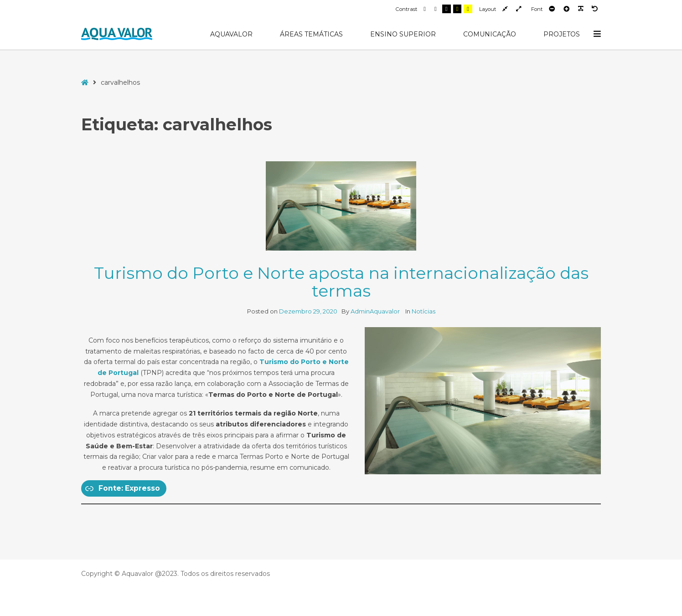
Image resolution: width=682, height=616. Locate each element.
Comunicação (490, 34)
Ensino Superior (403, 34)
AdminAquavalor (376, 311)
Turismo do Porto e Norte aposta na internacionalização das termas (341, 282)
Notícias (424, 311)
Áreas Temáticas (311, 34)
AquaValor (231, 34)
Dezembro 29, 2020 (308, 311)
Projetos (562, 34)
